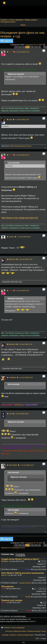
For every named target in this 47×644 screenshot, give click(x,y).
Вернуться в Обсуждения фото (13, 548)
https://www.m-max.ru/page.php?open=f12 (20, 218)
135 (20, 47)
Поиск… (24, 25)
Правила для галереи (12, 600)
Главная (4, 20)
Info (23, 642)
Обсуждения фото (8, 22)
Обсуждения (7, 586)
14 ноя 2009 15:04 (23, 120)
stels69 (28, 569)
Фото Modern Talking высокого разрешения (23, 573)
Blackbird (12, 259)
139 (35, 47)
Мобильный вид (34, 631)
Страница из (34, 45)
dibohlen (5, 561)
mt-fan (28, 597)
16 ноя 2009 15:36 (23, 291)
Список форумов (16, 20)
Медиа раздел (31, 20)
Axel (3, 589)
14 (42, 589)
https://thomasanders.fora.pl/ (21, 146)
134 (16, 47)
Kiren (11, 52)
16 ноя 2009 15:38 (26, 344)
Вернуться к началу (45, 113)
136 (23, 47)
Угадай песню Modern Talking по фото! (20, 559)
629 (45, 47)
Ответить (7, 41)
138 (32, 47)
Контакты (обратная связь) (16, 631)
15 (45, 589)
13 (39, 589)
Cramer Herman (25, 583)
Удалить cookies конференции (22, 635)
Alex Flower (13, 465)
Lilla (10, 414)
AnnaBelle (12, 378)
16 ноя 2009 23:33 (28, 465)
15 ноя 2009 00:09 (24, 237)
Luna (10, 120)
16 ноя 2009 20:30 (22, 414)
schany (11, 237)
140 (39, 47)
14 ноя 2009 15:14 (23, 155)
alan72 (4, 575)
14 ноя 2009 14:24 (23, 52)
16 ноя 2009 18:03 (26, 378)
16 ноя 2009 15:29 (26, 259)
